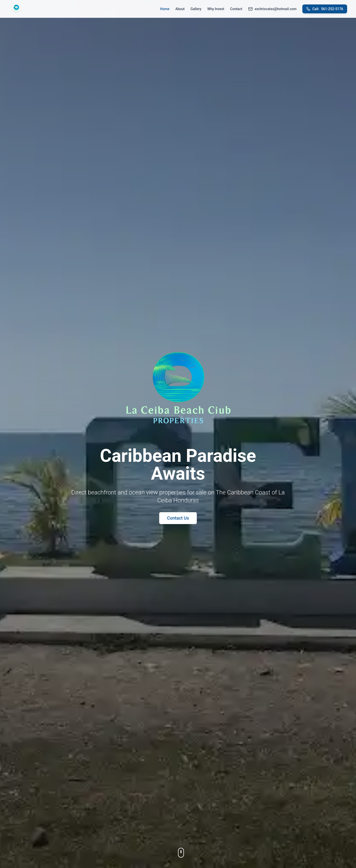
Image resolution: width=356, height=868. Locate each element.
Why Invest (216, 9)
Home (165, 9)
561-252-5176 (325, 9)
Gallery (196, 9)
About (180, 9)
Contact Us (178, 518)
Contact (236, 9)
